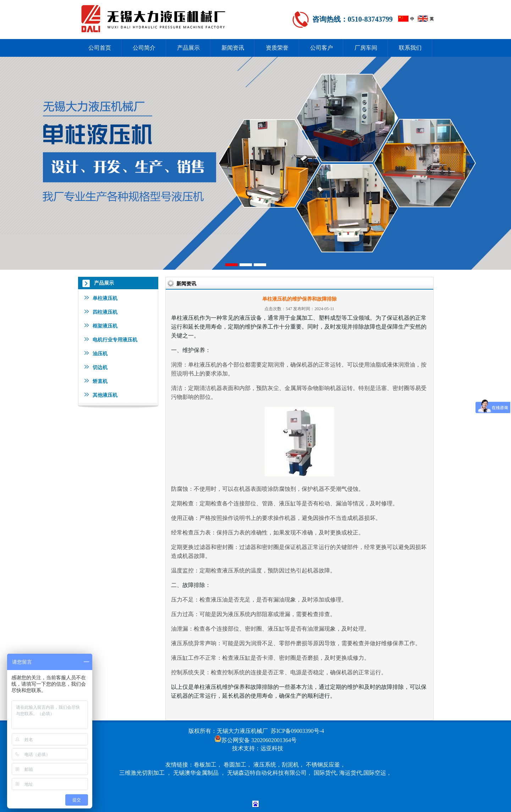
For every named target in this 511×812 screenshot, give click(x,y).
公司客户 (322, 48)
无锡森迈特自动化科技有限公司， (270, 773)
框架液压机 (105, 326)
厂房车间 (366, 48)
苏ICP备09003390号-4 (297, 731)
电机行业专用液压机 (115, 340)
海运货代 (351, 773)
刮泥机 (290, 765)
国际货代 (325, 773)
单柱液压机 (105, 298)
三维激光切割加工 (142, 773)
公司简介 (144, 48)
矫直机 (100, 381)
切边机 (100, 367)
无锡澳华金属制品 (196, 773)
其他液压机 (105, 395)
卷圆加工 (235, 765)
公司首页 (100, 48)
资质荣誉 (277, 48)
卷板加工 (205, 765)
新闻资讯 (233, 48)
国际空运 (375, 773)
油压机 (100, 353)
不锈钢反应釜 (323, 765)
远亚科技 (272, 748)
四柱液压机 (105, 312)
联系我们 (410, 48)
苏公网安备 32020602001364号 (259, 740)
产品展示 (188, 48)
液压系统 (265, 765)
